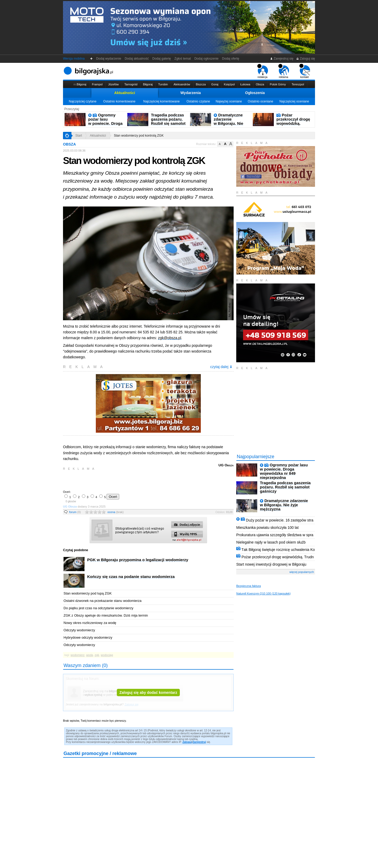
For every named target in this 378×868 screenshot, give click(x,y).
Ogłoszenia (255, 93)
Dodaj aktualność (137, 59)
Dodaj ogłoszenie (206, 59)
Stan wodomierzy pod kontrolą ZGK (139, 136)
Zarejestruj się (282, 59)
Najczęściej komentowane (162, 101)
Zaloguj (187, 742)
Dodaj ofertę (231, 59)
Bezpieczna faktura (249, 586)
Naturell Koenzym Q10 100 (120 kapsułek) (263, 593)
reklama (284, 71)
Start (79, 136)
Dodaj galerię (162, 59)
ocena (115, 512)
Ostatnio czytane (198, 101)
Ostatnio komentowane (119, 101)
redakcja (263, 71)
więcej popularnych (302, 572)
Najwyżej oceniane (229, 101)
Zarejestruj (199, 742)
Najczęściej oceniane (294, 101)
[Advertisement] (125, 480)
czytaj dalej (221, 367)
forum (75, 512)
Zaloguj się (306, 59)
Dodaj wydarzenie (109, 59)
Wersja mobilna (74, 59)
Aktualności (125, 93)
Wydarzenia (191, 93)
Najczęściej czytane (83, 101)
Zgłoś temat (183, 59)
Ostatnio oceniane (261, 101)
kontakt (305, 71)
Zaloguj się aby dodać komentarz (148, 693)
